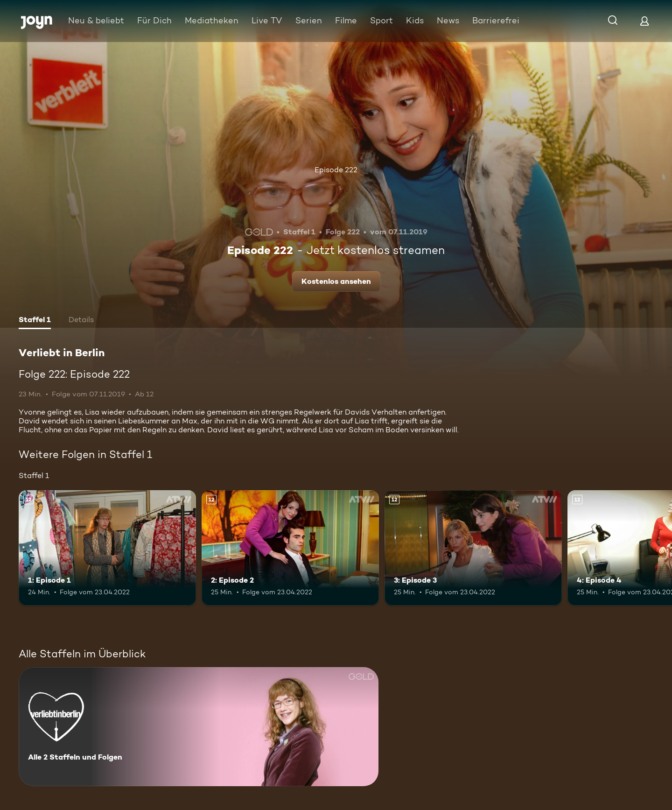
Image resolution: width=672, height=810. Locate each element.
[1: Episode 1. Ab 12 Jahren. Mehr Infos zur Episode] (107, 548)
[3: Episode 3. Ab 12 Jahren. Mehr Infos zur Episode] (473, 548)
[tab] (35, 321)
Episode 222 (336, 170)
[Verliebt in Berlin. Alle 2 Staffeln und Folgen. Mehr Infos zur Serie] (199, 727)
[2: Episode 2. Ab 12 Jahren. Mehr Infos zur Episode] (290, 548)
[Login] (644, 21)
